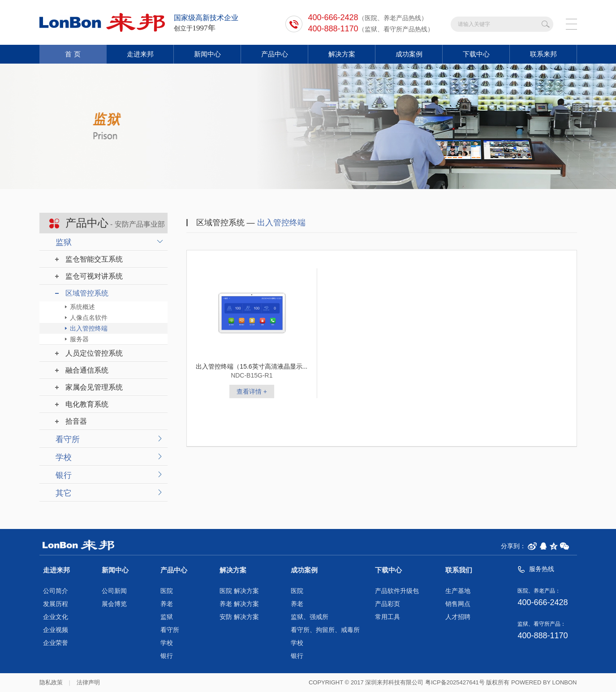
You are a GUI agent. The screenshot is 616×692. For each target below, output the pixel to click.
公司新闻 (114, 591)
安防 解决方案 (239, 617)
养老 (167, 604)
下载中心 (476, 54)
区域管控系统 (87, 293)
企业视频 (56, 630)
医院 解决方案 (239, 591)
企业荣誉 (56, 643)
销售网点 (458, 604)
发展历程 (56, 604)
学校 (64, 457)
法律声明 (88, 682)
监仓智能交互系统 (94, 259)
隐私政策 (51, 682)
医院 (167, 591)
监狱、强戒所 (310, 617)
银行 (64, 475)
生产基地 (458, 591)
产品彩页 (388, 604)
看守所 (68, 439)
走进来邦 (140, 54)
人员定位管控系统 (94, 353)
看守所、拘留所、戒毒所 (325, 630)
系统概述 (82, 307)
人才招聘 (458, 617)
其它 (64, 493)
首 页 (73, 54)
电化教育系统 (87, 404)
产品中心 (275, 54)
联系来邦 (543, 54)
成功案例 (409, 54)
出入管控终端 (89, 328)
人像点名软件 (89, 318)
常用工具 (388, 617)
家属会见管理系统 (94, 387)
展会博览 (114, 604)
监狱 (64, 242)
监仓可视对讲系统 (94, 276)
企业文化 (56, 617)
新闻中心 (207, 54)
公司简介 (56, 591)
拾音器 (76, 421)
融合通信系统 (87, 370)
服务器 (79, 339)
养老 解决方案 (239, 604)
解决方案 (342, 54)
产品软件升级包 (397, 591)
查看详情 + (252, 391)
